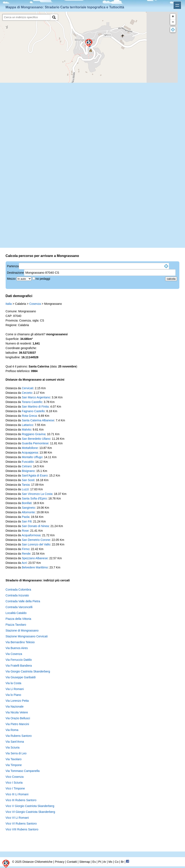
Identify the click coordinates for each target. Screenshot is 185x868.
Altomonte (28, 512)
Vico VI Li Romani (17, 818)
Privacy (60, 862)
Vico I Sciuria (14, 783)
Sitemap (85, 862)
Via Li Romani (15, 689)
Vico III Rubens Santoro (21, 800)
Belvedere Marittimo (35, 567)
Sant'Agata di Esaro (35, 475)
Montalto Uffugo (32, 457)
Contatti (72, 862)
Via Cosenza (14, 654)
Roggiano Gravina (34, 434)
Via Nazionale (15, 707)
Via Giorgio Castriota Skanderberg (28, 671)
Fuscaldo (28, 462)
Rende (26, 554)
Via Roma (12, 730)
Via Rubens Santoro (19, 736)
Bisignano (28, 471)
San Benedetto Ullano (36, 439)
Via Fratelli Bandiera (19, 666)
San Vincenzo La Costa (37, 494)
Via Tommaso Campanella (23, 771)
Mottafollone (30, 448)
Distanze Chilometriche (37, 862)
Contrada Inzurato (17, 595)
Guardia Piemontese (35, 443)
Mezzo (12, 279)
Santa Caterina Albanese (38, 420)
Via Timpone (14, 765)
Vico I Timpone (15, 788)
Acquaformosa (31, 535)
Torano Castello (32, 402)
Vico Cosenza (15, 777)
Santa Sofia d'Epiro (34, 498)
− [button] (173, 22)
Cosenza (35, 304)
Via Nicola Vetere (17, 712)
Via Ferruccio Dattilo (19, 660)
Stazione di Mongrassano (22, 630)
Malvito (26, 430)
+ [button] (173, 17)
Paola (25, 517)
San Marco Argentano (36, 397)
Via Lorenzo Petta (17, 701)
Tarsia (26, 485)
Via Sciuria (13, 747)
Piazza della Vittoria (18, 619)
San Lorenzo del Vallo (36, 544)
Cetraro (27, 466)
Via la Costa (13, 683)
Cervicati (27, 388)
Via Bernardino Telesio (20, 642)
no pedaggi (43, 279)
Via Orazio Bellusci (18, 718)
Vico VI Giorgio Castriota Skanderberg (30, 812)
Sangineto (28, 508)
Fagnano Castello (33, 411)
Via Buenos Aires (17, 648)
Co (117, 862)
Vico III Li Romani (17, 794)
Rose (25, 531)
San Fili (27, 521)
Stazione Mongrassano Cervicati (27, 636)
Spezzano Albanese (35, 558)
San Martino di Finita (35, 407)
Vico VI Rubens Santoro (21, 824)
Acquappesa (30, 452)
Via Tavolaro (14, 759)
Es (94, 862)
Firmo (25, 549)
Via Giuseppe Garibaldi (21, 677)
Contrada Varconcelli (19, 607)
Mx (110, 862)
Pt (99, 862)
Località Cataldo (16, 613)
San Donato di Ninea (35, 526)
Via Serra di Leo (16, 753)
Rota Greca (29, 416)
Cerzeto (27, 393)
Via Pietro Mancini (17, 724)
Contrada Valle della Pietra (23, 601)
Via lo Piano (13, 695)
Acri (24, 563)
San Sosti (28, 480)
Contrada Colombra (18, 590)
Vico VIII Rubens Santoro (22, 829)
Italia (9, 304)
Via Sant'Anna (15, 742)
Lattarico (27, 425)
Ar (105, 862)
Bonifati (27, 503)
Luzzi (25, 489)
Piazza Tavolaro (16, 625)
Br (122, 862)
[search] (26, 17)
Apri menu (177, 5)
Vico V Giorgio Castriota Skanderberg (30, 806)
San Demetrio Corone (36, 540)
